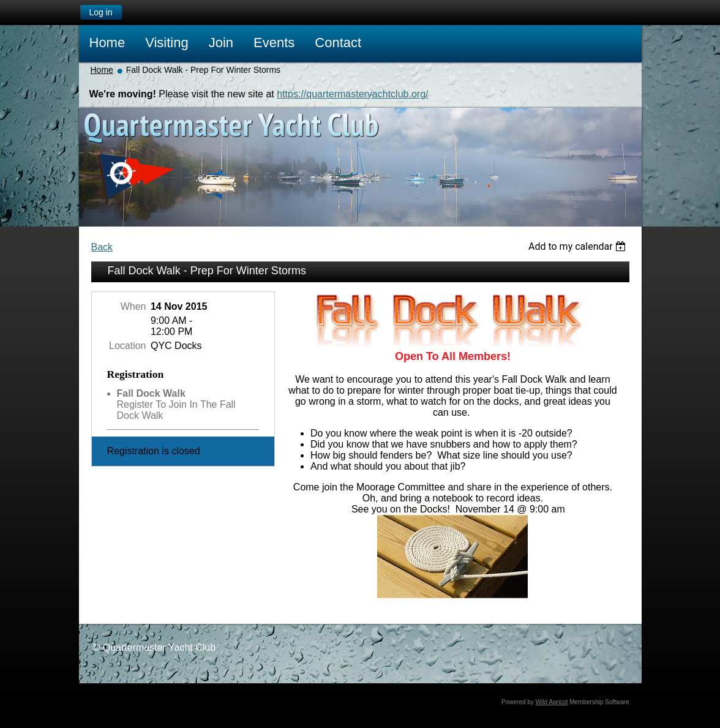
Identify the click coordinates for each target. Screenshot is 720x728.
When (133, 306)
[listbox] (579, 246)
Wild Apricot (552, 702)
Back (102, 247)
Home (102, 70)
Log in (100, 12)
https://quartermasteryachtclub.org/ (352, 94)
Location (128, 346)
